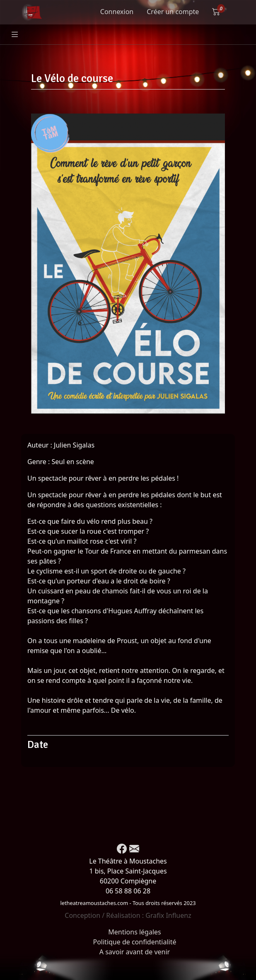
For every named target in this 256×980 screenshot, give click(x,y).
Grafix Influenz (168, 915)
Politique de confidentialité (134, 942)
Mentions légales (135, 932)
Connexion (117, 12)
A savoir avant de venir (135, 952)
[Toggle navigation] (15, 35)
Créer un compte (173, 12)
